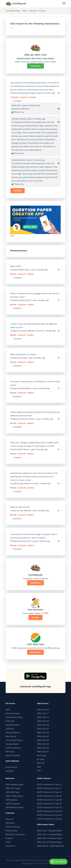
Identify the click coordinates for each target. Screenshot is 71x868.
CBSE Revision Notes (15, 807)
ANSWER (18, 191)
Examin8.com (12, 767)
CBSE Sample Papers (15, 785)
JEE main (41, 759)
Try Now (35, 617)
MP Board (10, 752)
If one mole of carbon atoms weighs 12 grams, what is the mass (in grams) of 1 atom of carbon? (34, 536)
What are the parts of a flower (23, 354)
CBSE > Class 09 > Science (24, 98)
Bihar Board (11, 736)
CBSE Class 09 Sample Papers (50, 842)
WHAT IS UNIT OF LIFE (20, 507)
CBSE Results (43, 846)
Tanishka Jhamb (18, 160)
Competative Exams (14, 717)
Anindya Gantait (19, 119)
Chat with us (58, 862)
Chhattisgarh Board (14, 740)
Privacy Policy (12, 831)
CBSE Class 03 (43, 744)
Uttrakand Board (13, 733)
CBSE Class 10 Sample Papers (50, 838)
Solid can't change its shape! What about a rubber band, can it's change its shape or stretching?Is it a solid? (35, 444)
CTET (39, 771)
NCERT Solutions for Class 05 (49, 811)
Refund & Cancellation (15, 834)
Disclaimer (10, 823)
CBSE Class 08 (43, 725)
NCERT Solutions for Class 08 (49, 800)
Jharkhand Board (13, 748)
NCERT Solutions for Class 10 (49, 792)
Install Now (36, 66)
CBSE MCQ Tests (13, 792)
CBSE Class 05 (43, 736)
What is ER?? (16, 266)
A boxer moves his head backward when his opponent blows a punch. (34, 326)
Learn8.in (10, 771)
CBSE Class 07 (43, 729)
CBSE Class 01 (43, 752)
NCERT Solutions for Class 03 (49, 819)
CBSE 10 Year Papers (15, 796)
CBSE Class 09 (43, 721)
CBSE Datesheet (57, 846)
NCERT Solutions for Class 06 (49, 807)
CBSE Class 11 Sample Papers (50, 834)
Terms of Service (13, 827)
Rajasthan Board (13, 755)
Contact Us (10, 846)
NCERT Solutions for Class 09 (49, 796)
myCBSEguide (16, 4)
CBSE (24, 11)
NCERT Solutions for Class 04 (49, 815)
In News (9, 838)
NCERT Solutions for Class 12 (49, 785)
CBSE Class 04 (43, 740)
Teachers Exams (13, 725)
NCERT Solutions (13, 804)
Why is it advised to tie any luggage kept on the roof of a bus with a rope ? (35, 295)
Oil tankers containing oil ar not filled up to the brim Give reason (35, 383)
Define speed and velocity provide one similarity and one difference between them (35, 414)
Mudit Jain (16, 105)
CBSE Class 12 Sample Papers (50, 831)
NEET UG (41, 763)
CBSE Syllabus (12, 800)
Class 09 (33, 11)
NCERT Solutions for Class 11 (49, 788)
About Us (10, 819)
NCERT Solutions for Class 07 (49, 804)
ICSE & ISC (10, 721)
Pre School (42, 755)
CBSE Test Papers (13, 788)
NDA (39, 767)
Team (8, 842)
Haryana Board (12, 744)
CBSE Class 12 (43, 710)
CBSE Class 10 (43, 717)
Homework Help (13, 11)
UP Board (10, 729)
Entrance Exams (13, 713)
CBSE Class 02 (43, 748)
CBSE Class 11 (43, 713)
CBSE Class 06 (43, 733)
